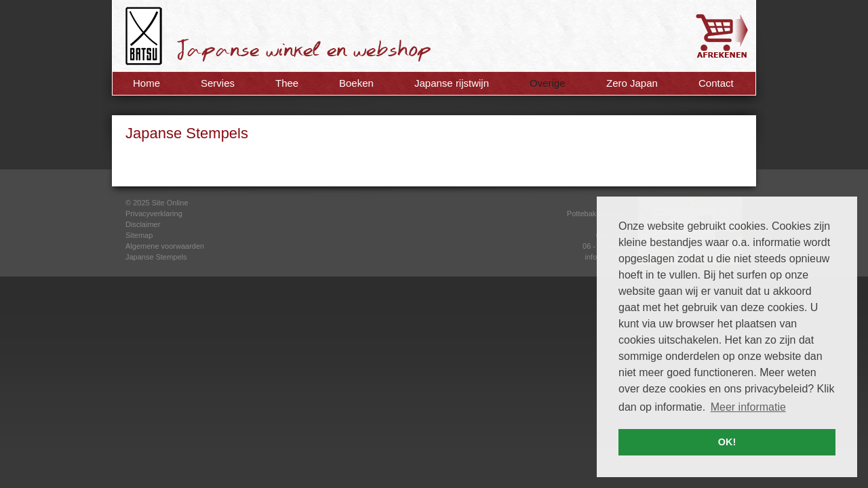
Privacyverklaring (154, 213)
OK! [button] (727, 442)
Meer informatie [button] (748, 407)
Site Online (170, 203)
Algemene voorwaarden (165, 246)
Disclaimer (143, 224)
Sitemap (139, 235)
